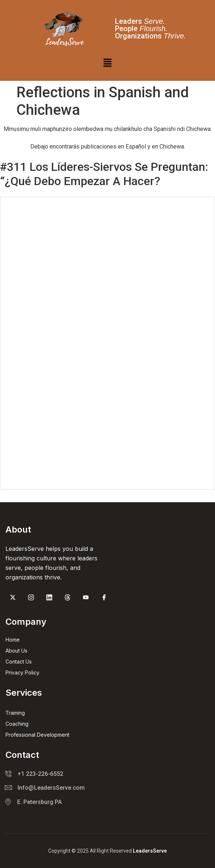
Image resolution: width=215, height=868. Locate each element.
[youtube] (86, 598)
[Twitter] (13, 598)
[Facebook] (104, 598)
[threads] (68, 598)
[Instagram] (31, 598)
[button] (107, 63)
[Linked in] (49, 598)
